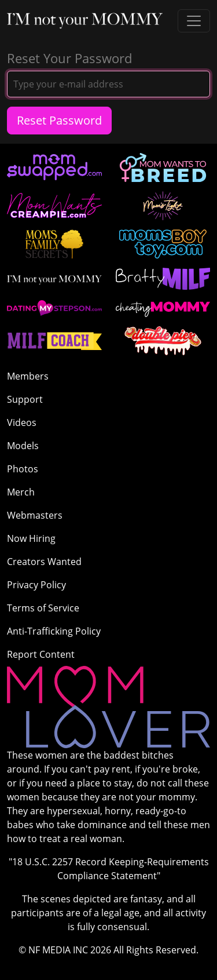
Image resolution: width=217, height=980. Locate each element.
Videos (22, 422)
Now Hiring (31, 538)
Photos (23, 469)
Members (28, 376)
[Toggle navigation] (194, 21)
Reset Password (59, 120)
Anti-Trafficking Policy (54, 631)
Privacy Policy (36, 585)
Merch (21, 492)
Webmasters (35, 515)
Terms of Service (43, 608)
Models (23, 446)
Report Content (41, 654)
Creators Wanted (44, 562)
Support (25, 399)
